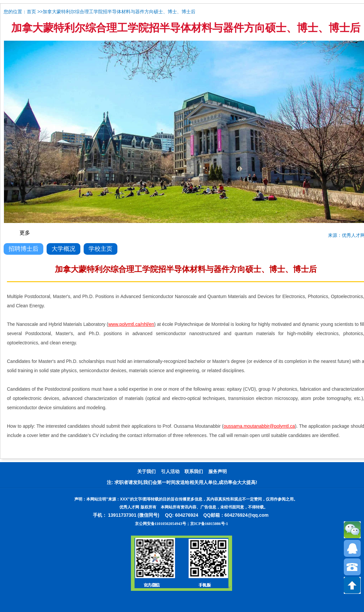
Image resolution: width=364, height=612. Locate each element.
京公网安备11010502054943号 (161, 524)
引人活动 (170, 472)
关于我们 (146, 472)
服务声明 (218, 472)
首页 (31, 12)
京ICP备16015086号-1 (209, 524)
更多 (25, 233)
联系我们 (194, 472)
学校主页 (101, 249)
